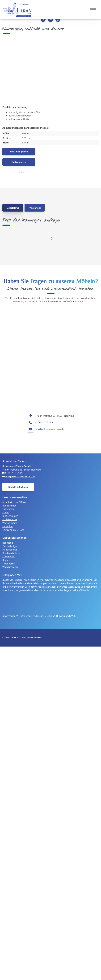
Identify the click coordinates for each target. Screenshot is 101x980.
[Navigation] (93, 10)
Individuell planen (19, 152)
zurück (20, 172)
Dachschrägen (10, 546)
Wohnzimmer (10, 523)
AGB (50, 616)
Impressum (9, 616)
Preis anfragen (19, 162)
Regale (6, 560)
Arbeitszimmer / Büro (14, 502)
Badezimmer (9, 506)
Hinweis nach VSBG (67, 616)
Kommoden (9, 557)
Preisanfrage (35, 208)
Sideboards (9, 564)
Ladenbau (8, 526)
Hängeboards (10, 550)
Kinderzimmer (10, 516)
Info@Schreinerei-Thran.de (20, 477)
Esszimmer (8, 509)
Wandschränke (11, 567)
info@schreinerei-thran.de (50, 429)
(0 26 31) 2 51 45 (44, 422)
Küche (6, 512)
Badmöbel (8, 543)
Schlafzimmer (10, 519)
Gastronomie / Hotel (13, 530)
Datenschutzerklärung (31, 616)
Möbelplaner (13, 208)
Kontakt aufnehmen (18, 487)
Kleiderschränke (11, 553)
